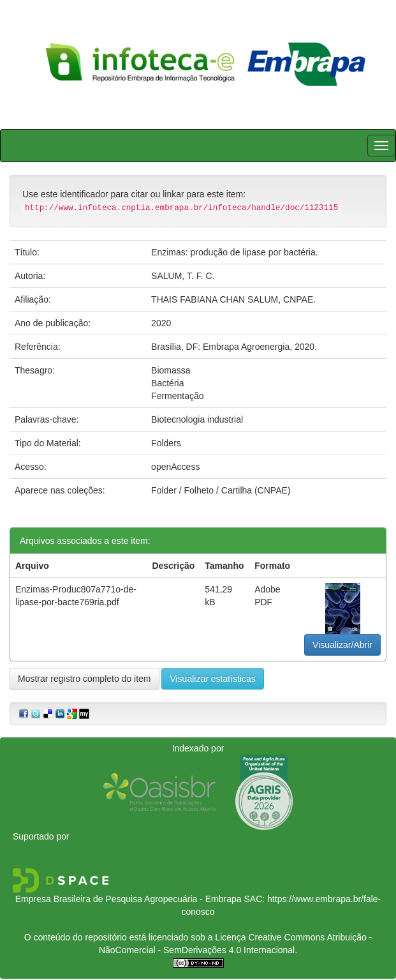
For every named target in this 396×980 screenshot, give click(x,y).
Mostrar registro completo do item (84, 679)
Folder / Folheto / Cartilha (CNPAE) (221, 490)
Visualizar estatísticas (212, 679)
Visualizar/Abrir (342, 645)
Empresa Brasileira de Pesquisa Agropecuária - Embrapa (128, 899)
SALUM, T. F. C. (183, 276)
